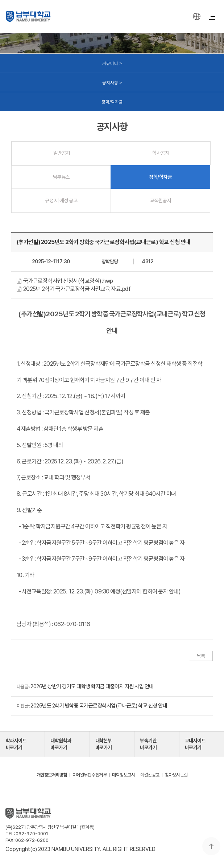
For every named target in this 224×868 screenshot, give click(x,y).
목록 (201, 656)
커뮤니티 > (112, 63)
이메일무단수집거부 (90, 775)
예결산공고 (150, 775)
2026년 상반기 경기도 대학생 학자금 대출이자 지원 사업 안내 (92, 686)
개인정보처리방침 (52, 775)
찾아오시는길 (176, 775)
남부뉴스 (61, 177)
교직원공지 (161, 200)
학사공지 (161, 153)
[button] (67, 281)
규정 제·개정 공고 (61, 200)
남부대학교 (28, 16)
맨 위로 (211, 846)
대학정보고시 (123, 775)
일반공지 (62, 153)
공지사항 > (112, 83)
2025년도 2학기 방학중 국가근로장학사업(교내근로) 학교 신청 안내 (99, 706)
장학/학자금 (112, 102)
